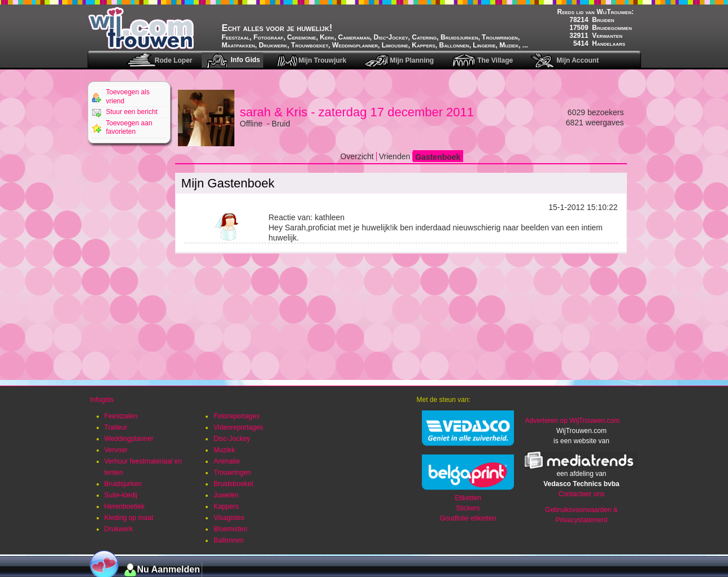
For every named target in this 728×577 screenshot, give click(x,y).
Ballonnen (228, 540)
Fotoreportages (236, 416)
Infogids (102, 400)
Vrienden (395, 156)
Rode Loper (174, 60)
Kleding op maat (129, 518)
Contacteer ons (581, 494)
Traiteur (116, 427)
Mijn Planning (412, 60)
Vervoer (116, 450)
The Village (495, 60)
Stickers (468, 508)
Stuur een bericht (132, 112)
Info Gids (245, 60)
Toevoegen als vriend (128, 97)
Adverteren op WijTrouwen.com (572, 421)
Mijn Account (577, 60)
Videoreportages (238, 427)
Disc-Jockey (232, 439)
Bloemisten (230, 529)
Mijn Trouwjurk (322, 60)
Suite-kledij (121, 495)
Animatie (227, 461)
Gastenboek (438, 157)
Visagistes (229, 518)
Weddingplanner (129, 439)
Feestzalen (121, 416)
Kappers (226, 506)
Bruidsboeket (233, 484)
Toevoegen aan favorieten (129, 128)
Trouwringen (232, 473)
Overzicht (357, 156)
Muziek (224, 450)
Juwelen (226, 495)
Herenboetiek (125, 506)
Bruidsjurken (123, 484)
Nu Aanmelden (169, 569)
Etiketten (468, 498)
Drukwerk (119, 529)
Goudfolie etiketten (468, 518)
